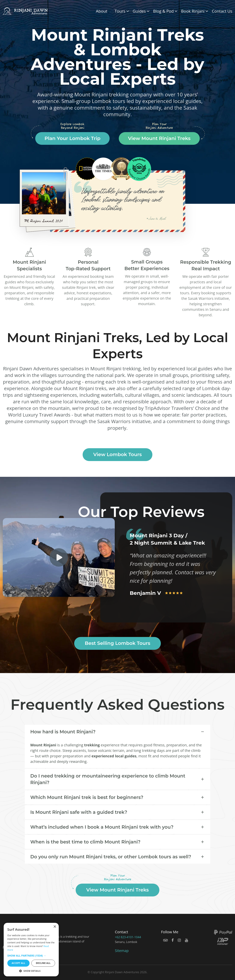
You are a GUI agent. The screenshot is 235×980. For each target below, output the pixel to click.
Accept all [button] (19, 963)
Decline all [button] (43, 963)
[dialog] (31, 950)
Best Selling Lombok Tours (118, 643)
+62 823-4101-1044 (128, 937)
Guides (139, 11)
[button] (31, 956)
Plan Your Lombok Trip (72, 138)
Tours (120, 11)
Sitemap (122, 951)
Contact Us (222, 11)
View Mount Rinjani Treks (159, 138)
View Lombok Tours (117, 454)
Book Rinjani (193, 11)
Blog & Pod (163, 11)
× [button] (55, 927)
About (102, 11)
